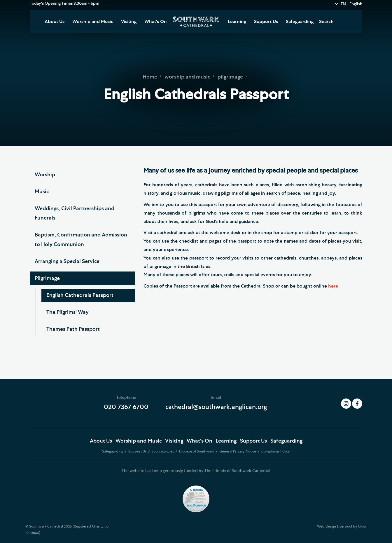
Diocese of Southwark (197, 451)
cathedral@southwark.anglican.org (216, 407)
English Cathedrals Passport (80, 295)
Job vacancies (163, 451)
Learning (237, 22)
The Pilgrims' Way (68, 312)
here (333, 286)
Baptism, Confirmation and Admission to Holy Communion (81, 240)
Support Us (266, 22)
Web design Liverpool (335, 526)
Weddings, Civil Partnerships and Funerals (75, 213)
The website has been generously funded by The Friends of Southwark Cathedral (196, 471)
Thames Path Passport (73, 329)
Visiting (129, 22)
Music (42, 192)
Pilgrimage (47, 279)
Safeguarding (300, 22)
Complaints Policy (276, 451)
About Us (55, 22)
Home (150, 77)
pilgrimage (230, 77)
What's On (156, 22)
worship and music (187, 77)
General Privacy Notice (238, 451)
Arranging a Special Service (67, 262)
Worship (45, 175)
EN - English (351, 4)
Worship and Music (93, 22)
